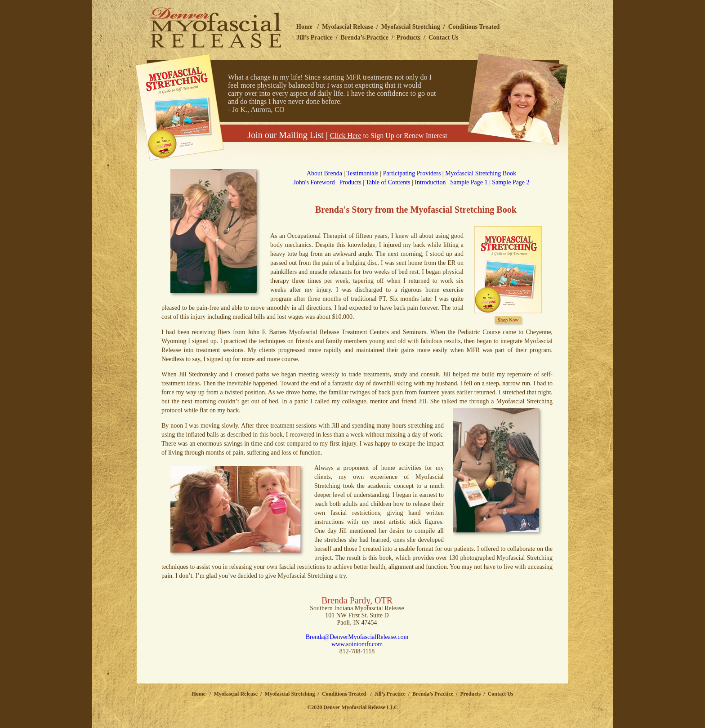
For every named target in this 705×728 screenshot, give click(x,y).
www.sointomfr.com (357, 644)
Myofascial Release (348, 27)
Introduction (430, 182)
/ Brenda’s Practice (429, 694)
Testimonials (362, 173)
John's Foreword (314, 182)
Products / (474, 694)
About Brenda (324, 173)
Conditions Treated (474, 27)
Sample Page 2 (511, 182)
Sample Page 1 (469, 182)
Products (408, 38)
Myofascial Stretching (411, 27)
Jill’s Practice (315, 38)
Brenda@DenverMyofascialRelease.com (357, 637)
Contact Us (444, 38)
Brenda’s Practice (365, 38)
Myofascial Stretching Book (481, 173)
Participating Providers (412, 173)
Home (304, 27)
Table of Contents (388, 182)
